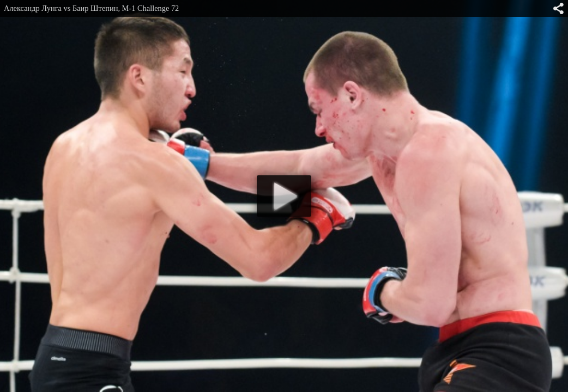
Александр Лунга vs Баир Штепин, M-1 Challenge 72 (91, 8)
